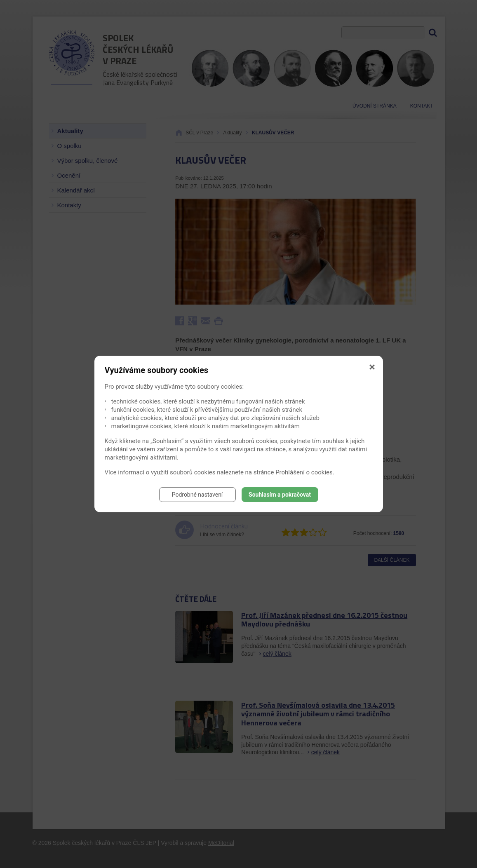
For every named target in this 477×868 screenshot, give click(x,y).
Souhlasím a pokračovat (280, 495)
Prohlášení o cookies (304, 472)
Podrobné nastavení (197, 495)
